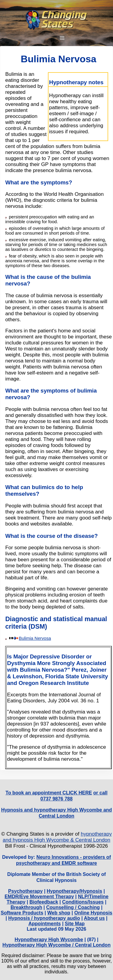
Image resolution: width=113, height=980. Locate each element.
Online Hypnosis (93, 913)
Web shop (59, 913)
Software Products (22, 913)
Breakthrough (26, 907)
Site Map (75, 924)
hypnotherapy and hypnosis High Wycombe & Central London (57, 837)
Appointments (45, 924)
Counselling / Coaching (73, 907)
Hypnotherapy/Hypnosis (74, 891)
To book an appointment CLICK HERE (49, 793)
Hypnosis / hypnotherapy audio (44, 918)
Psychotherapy (25, 891)
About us (94, 918)
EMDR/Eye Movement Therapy (39, 897)
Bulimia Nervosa (35, 638)
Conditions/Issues (83, 902)
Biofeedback (44, 902)
